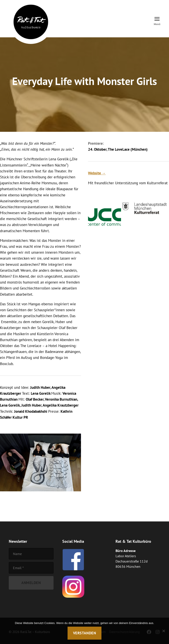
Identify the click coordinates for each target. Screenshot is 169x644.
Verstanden (85, 633)
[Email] (31, 568)
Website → (97, 173)
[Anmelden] (31, 583)
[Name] (31, 554)
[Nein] (163, 631)
